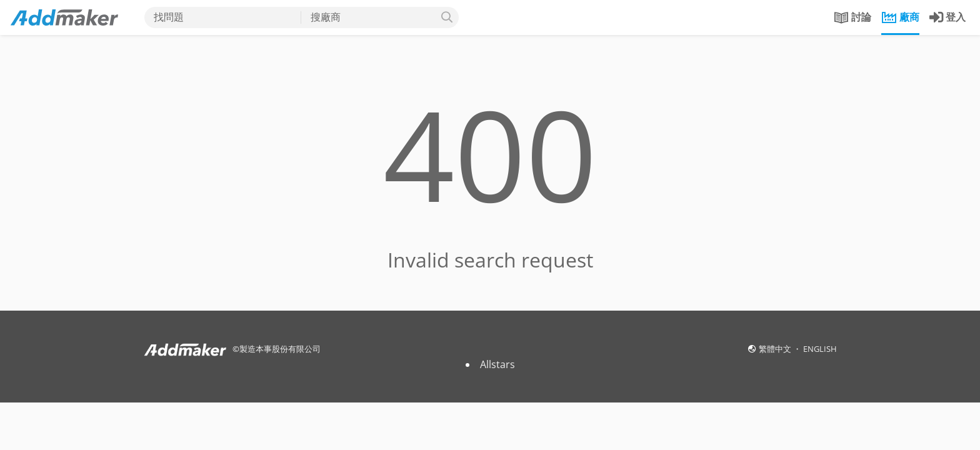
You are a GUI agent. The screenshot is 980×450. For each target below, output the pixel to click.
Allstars (497, 364)
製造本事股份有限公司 (280, 349)
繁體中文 (776, 349)
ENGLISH (820, 349)
